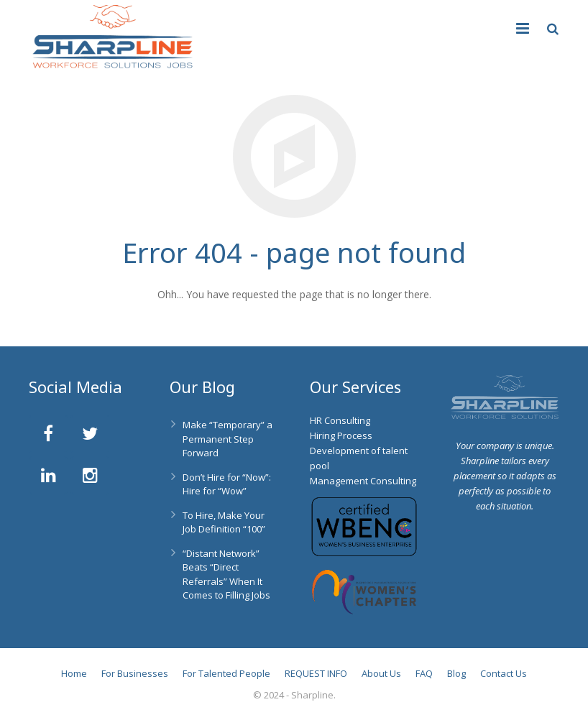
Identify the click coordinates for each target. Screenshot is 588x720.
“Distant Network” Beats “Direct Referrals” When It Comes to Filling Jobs (226, 574)
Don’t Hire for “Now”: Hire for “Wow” (227, 484)
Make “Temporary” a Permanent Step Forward (228, 439)
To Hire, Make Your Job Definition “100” (224, 522)
